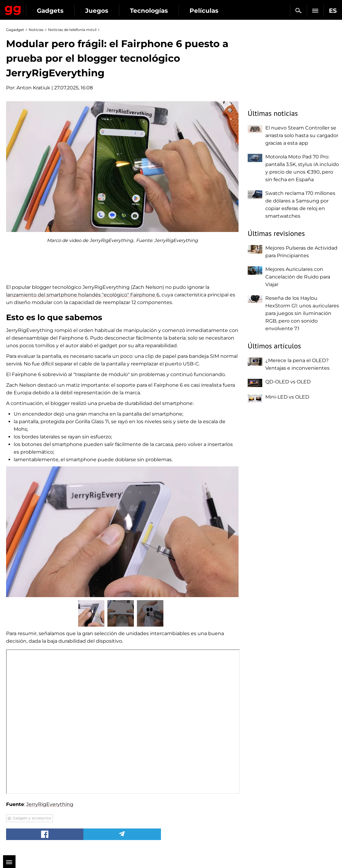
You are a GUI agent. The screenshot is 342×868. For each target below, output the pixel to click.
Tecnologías (149, 11)
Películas (204, 11)
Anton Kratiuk (33, 88)
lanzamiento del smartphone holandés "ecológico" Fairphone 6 (83, 295)
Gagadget (13, 9)
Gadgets (50, 11)
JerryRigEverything (50, 804)
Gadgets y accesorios (32, 818)
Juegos (97, 11)
